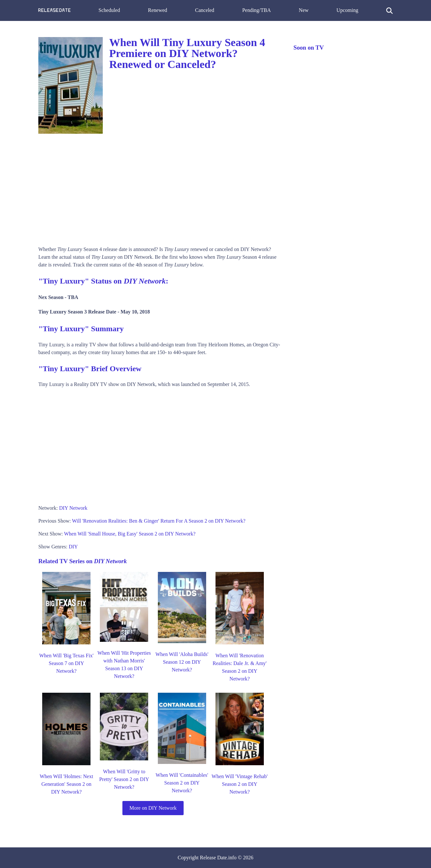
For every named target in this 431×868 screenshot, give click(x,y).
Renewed (158, 10)
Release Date (214, 858)
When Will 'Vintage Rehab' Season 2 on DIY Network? (240, 784)
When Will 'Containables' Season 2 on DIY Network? (182, 783)
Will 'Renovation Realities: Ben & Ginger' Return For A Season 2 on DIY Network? (159, 521)
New (304, 10)
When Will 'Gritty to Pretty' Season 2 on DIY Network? (124, 779)
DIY (73, 547)
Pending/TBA (257, 10)
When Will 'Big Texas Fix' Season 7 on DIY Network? (67, 663)
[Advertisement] (159, 188)
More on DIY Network (153, 808)
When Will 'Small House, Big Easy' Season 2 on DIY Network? (130, 534)
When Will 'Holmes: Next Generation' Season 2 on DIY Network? (66, 784)
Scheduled (109, 10)
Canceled (205, 10)
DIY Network (73, 508)
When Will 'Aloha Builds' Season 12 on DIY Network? (182, 662)
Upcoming (348, 10)
